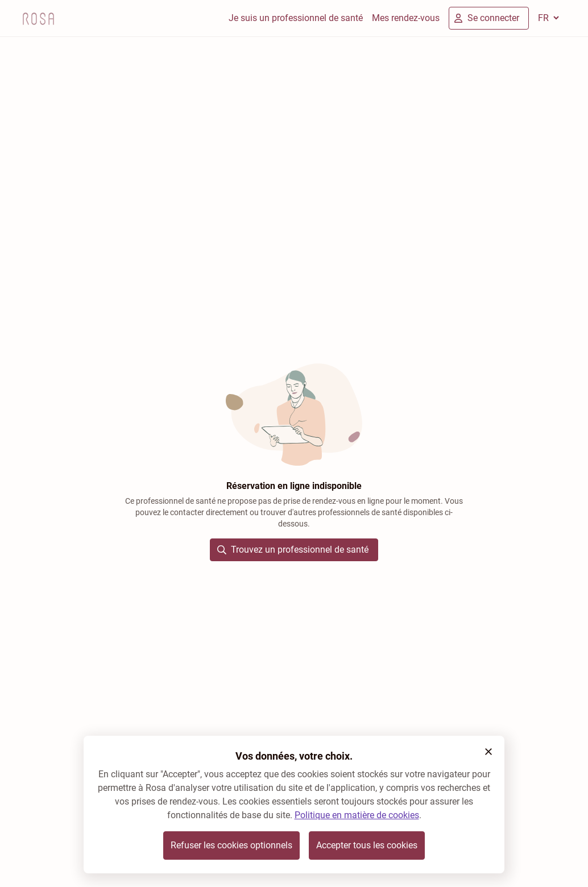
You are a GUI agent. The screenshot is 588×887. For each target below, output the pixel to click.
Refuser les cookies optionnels (231, 845)
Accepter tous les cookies (367, 845)
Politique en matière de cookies (357, 815)
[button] (488, 752)
